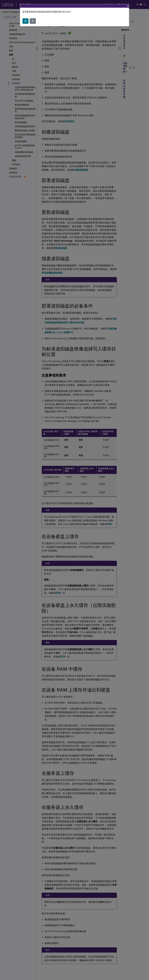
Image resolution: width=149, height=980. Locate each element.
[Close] (128, 6)
